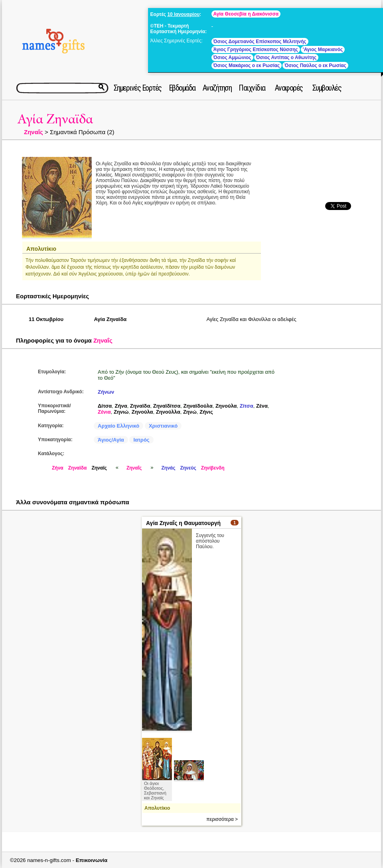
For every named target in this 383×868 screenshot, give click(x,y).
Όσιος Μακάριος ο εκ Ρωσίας (247, 65)
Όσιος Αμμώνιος (232, 57)
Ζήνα (121, 406)
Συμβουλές (327, 88)
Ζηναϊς (99, 468)
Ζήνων (106, 392)
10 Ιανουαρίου (183, 14)
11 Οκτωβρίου (46, 319)
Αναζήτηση (217, 88)
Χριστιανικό (163, 426)
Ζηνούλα (226, 406)
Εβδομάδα (182, 88)
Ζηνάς (168, 468)
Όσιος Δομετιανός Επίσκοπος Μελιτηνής (260, 42)
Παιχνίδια (252, 88)
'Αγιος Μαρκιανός (323, 50)
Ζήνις (206, 412)
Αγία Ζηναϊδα (55, 119)
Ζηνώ (190, 412)
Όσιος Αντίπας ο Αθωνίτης (286, 57)
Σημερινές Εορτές (138, 88)
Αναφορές (289, 88)
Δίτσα (105, 406)
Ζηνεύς (188, 468)
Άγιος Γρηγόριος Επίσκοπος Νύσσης (256, 50)
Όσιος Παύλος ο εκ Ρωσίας (315, 65)
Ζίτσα (247, 406)
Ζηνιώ (121, 412)
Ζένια (104, 412)
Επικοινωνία (92, 860)
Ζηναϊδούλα (198, 406)
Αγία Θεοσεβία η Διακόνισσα (246, 14)
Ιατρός (141, 440)
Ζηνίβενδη (213, 468)
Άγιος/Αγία (111, 440)
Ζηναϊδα (140, 406)
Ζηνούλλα (168, 412)
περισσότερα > (222, 819)
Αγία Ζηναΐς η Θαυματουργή (183, 523)
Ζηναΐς (34, 132)
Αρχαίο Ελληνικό (118, 426)
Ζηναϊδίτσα (167, 406)
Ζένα (262, 406)
